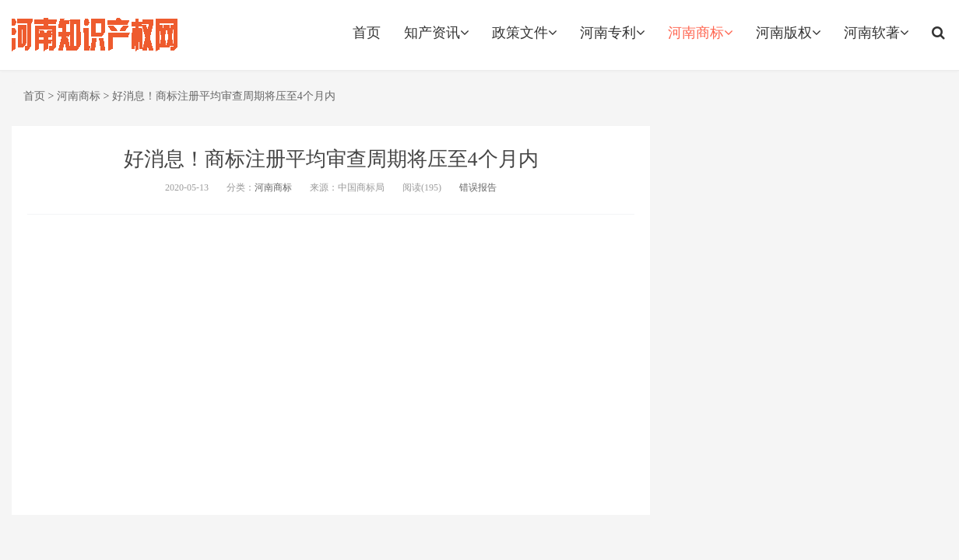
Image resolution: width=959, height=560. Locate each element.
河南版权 (788, 33)
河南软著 (876, 33)
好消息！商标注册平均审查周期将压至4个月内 (224, 96)
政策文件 (524, 33)
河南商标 (700, 33)
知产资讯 (436, 33)
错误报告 (478, 187)
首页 (367, 33)
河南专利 (612, 33)
